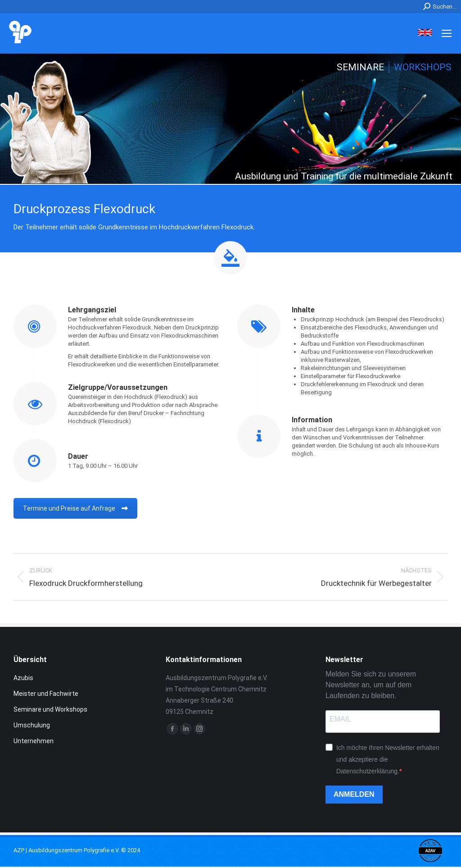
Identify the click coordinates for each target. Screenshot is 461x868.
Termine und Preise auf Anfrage (75, 508)
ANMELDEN (354, 794)
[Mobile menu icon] (447, 33)
